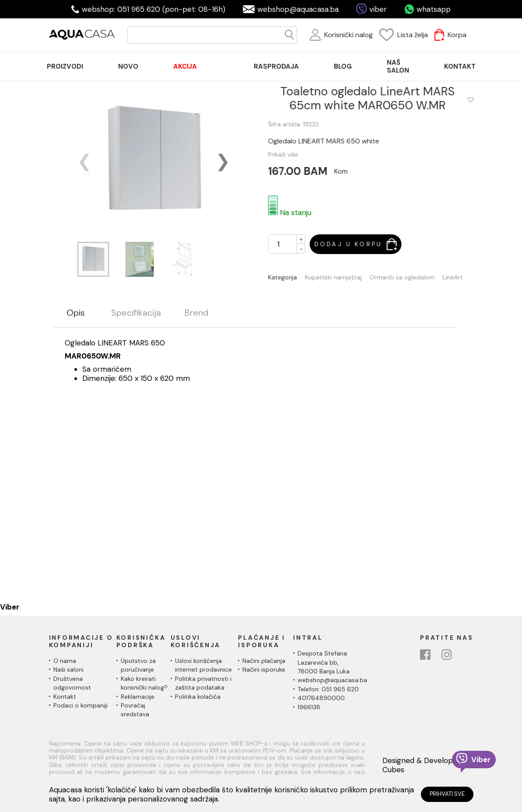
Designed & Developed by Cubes (427, 765)
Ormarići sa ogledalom (409, 277)
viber (378, 9)
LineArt (459, 277)
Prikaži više (290, 154)
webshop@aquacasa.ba (298, 9)
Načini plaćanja (264, 661)
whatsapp (434, 9)
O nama (65, 661)
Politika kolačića (198, 697)
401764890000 (321, 698)
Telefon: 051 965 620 (328, 689)
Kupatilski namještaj (340, 277)
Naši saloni (68, 669)
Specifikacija (136, 313)
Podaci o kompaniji (81, 705)
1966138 (309, 707)
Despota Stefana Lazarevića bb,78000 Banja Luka (324, 662)
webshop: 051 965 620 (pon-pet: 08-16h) (154, 9)
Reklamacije (138, 697)
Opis (76, 313)
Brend (196, 313)
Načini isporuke (264, 669)
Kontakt (65, 697)
